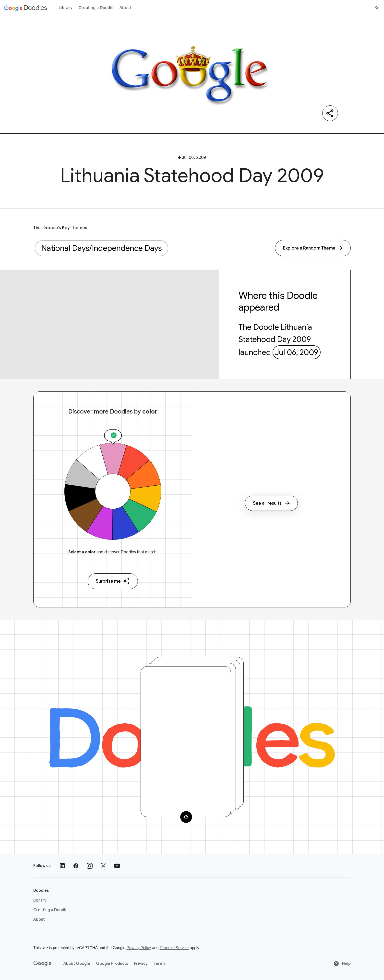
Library (66, 8)
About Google (77, 964)
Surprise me (113, 581)
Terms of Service (174, 948)
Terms (159, 964)
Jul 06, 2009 (296, 352)
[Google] (42, 964)
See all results (271, 503)
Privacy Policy (139, 948)
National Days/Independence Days (102, 248)
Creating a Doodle (96, 8)
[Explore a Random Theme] (313, 248)
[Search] (377, 8)
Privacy (141, 964)
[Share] (330, 113)
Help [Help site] (342, 964)
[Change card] (186, 817)
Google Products (112, 964)
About (125, 8)
